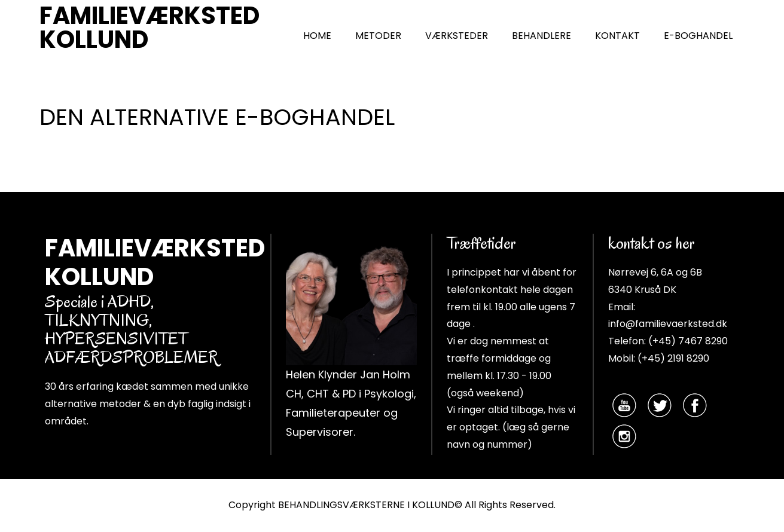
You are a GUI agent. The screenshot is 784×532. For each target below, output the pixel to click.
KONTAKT (617, 36)
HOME (317, 36)
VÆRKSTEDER (457, 36)
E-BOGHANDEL (698, 36)
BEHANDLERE (542, 36)
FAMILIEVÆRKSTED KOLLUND (150, 27)
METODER (378, 36)
